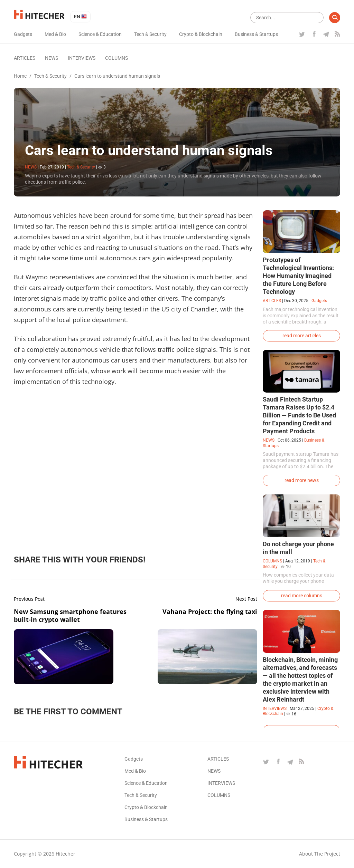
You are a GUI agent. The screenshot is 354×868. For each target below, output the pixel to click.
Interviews (82, 58)
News (52, 58)
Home (20, 76)
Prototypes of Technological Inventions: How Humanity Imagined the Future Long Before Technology (298, 276)
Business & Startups (256, 34)
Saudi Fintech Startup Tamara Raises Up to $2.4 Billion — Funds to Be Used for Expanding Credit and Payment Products (299, 415)
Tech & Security (150, 34)
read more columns (302, 596)
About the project (320, 854)
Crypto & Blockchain (201, 34)
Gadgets (23, 34)
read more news (302, 480)
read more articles (302, 336)
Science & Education (100, 34)
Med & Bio (55, 34)
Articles (25, 58)
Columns (117, 58)
